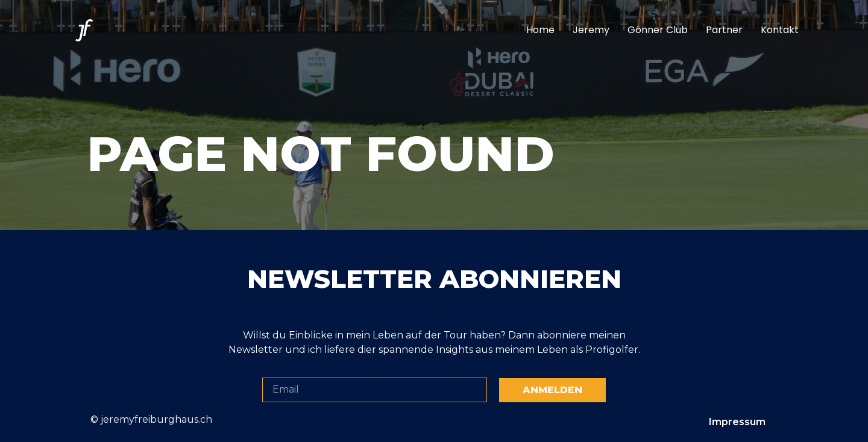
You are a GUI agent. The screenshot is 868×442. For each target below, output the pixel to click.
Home (540, 30)
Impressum (737, 422)
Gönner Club (658, 30)
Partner (724, 30)
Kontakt (780, 30)
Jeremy (591, 30)
